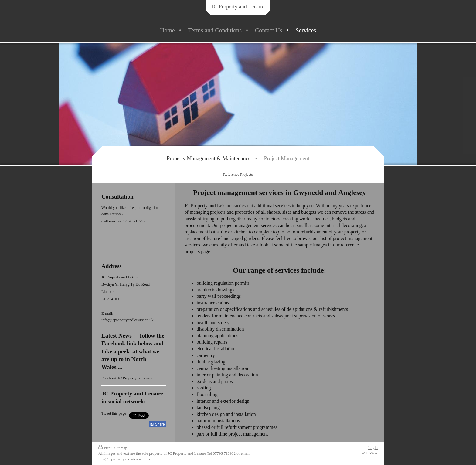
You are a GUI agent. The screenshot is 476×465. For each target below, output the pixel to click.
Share (157, 424)
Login (373, 448)
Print (105, 448)
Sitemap (121, 448)
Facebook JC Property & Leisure (127, 378)
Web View (369, 453)
